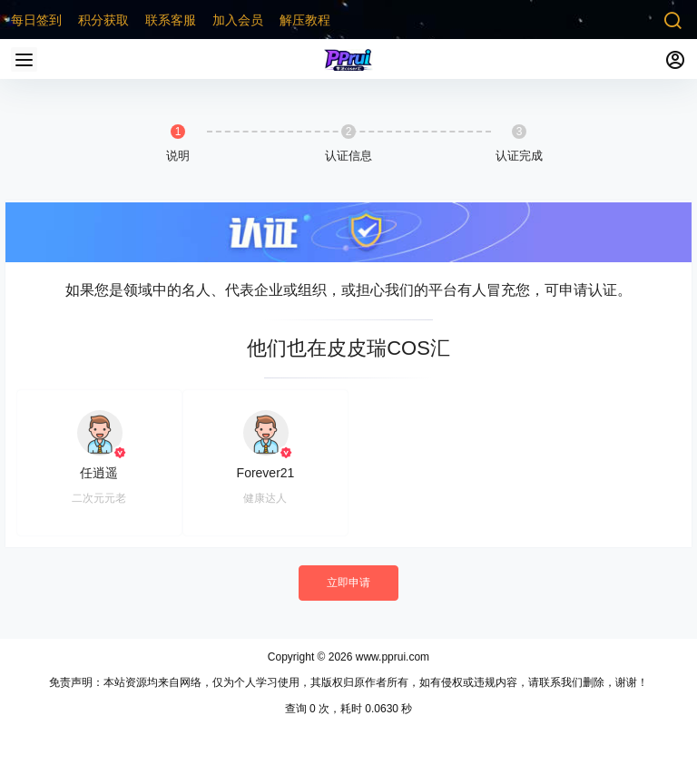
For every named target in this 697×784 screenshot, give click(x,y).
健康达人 (265, 498)
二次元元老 (99, 498)
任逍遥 (99, 473)
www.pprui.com (391, 657)
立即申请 (348, 583)
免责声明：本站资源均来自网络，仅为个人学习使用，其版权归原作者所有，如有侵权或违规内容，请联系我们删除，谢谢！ (348, 682)
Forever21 (266, 473)
